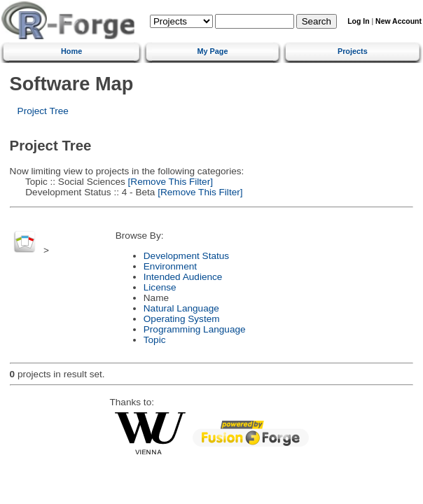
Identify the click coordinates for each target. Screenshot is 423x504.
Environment (170, 266)
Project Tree (43, 111)
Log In (358, 21)
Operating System (182, 319)
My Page (212, 51)
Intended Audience (183, 277)
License (160, 287)
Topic (155, 340)
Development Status (186, 256)
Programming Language (195, 329)
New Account (398, 21)
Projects (353, 51)
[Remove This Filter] (169, 182)
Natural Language (181, 308)
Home (71, 51)
